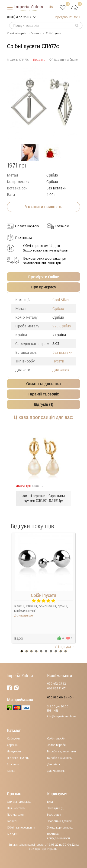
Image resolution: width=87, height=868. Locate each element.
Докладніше (24, 615)
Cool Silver (61, 300)
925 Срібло (62, 326)
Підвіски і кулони (18, 758)
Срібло (58, 308)
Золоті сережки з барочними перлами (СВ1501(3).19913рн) (44, 498)
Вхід (50, 802)
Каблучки (13, 738)
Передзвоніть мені (67, 17)
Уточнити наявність (43, 207)
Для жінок (61, 370)
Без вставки (62, 352)
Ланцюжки (14, 751)
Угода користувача (60, 827)
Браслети (13, 764)
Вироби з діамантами (61, 751)
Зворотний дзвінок (59, 821)
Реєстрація (54, 814)
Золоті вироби (56, 745)
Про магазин (15, 814)
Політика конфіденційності (58, 836)
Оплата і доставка (19, 802)
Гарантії (12, 821)
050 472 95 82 (56, 683)
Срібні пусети (43, 595)
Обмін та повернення (21, 827)
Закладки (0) (56, 808)
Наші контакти (16, 808)
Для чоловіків (56, 771)
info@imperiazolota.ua (62, 716)
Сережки (13, 745)
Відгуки (12, 834)
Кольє (11, 771)
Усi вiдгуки (64, 647)
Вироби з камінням (60, 758)
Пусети (58, 361)
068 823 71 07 (56, 688)
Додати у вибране (64, 60)
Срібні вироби (56, 738)
